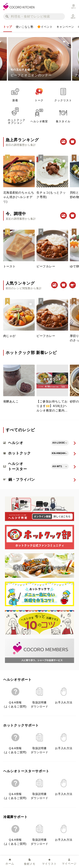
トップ (8, 28)
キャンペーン (66, 28)
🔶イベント (45, 28)
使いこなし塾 (25, 28)
